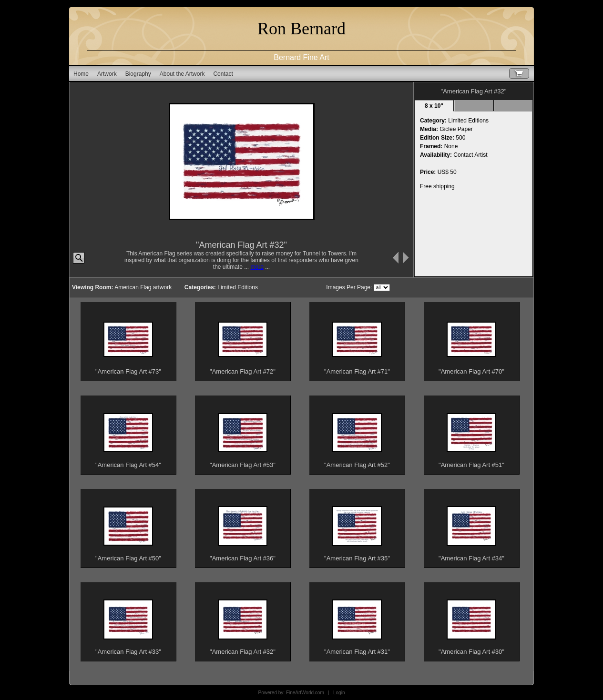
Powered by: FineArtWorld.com (291, 693)
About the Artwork (182, 74)
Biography (138, 74)
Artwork (107, 74)
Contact (223, 74)
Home (81, 74)
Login (339, 693)
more (257, 267)
